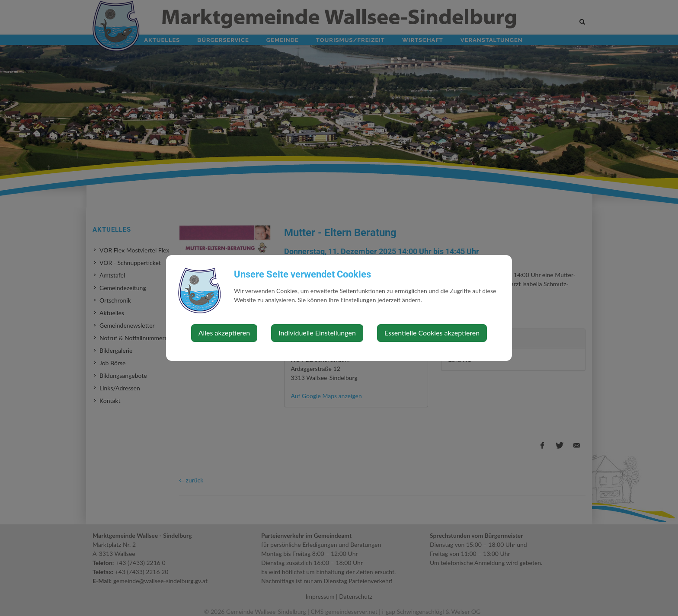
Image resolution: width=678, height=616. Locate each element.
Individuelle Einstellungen (317, 333)
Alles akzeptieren (224, 333)
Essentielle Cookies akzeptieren (432, 333)
